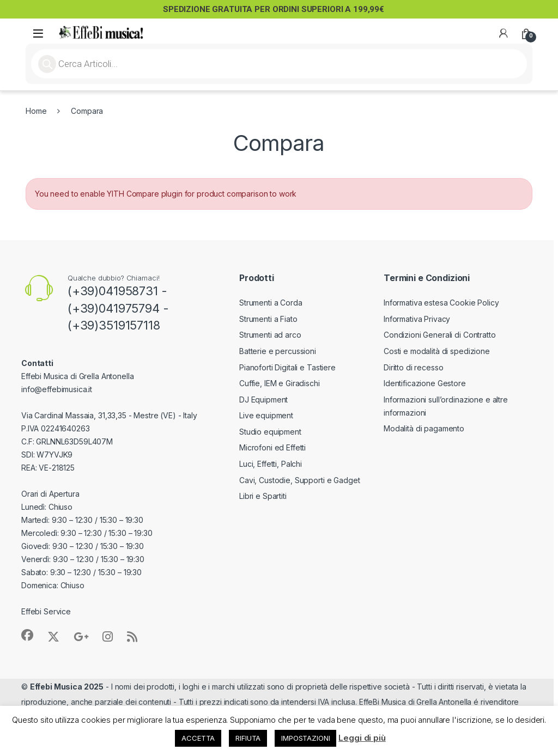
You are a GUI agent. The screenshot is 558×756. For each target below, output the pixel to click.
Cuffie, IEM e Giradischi (280, 383)
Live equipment (266, 415)
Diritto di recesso (413, 367)
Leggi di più (362, 738)
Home (36, 111)
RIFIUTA (248, 738)
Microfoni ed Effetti (272, 447)
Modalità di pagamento (424, 428)
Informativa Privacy (417, 319)
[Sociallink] (27, 635)
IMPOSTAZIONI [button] (305, 738)
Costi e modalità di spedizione (437, 351)
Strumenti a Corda (271, 303)
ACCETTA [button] (198, 738)
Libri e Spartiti (263, 496)
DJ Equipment (263, 400)
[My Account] (504, 33)
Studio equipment (270, 432)
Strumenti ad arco (270, 335)
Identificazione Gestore (425, 383)
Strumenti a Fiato (268, 319)
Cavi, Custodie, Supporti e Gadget (299, 480)
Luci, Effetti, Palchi (271, 464)
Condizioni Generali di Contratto (440, 335)
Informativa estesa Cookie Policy (441, 303)
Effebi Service (46, 611)
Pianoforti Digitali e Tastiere (287, 367)
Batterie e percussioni (278, 351)
